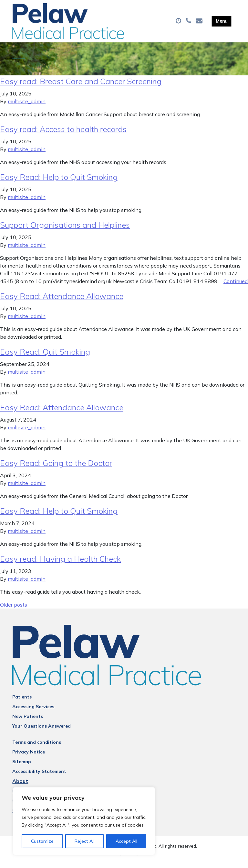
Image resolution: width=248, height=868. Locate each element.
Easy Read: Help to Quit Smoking (59, 183)
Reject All (85, 841)
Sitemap (22, 767)
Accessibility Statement (39, 777)
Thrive (147, 858)
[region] (84, 821)
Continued (236, 287)
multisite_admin (27, 107)
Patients (22, 703)
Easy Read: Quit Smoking (45, 357)
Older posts (14, 610)
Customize (42, 841)
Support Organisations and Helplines (65, 231)
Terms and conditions (37, 748)
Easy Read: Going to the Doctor (56, 469)
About (20, 787)
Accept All (126, 841)
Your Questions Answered (41, 732)
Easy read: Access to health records (63, 135)
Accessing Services (33, 712)
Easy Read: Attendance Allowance (62, 302)
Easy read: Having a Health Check (60, 565)
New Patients (28, 722)
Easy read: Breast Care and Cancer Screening (81, 87)
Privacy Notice (29, 758)
